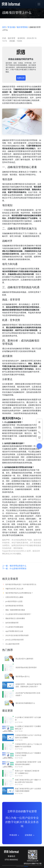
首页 (4, 27)
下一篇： (14, 568)
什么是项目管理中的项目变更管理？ (17, 614)
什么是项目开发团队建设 (13, 627)
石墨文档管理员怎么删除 (13, 597)
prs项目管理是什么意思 (12, 601)
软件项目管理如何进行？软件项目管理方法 (19, 584)
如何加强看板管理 (10, 623)
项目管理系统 (22, 27)
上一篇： (14, 566)
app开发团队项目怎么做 (13, 631)
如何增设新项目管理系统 (13, 606)
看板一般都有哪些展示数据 (14, 610)
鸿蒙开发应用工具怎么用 (13, 589)
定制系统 (30, 835)
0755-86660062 (11, 860)
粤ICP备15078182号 (26, 866)
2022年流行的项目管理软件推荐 (15, 635)
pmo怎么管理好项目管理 (13, 640)
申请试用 (14, 835)
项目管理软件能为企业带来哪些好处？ (18, 593)
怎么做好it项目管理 (11, 644)
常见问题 (11, 27)
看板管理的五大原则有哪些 (14, 618)
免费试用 (21, 78)
